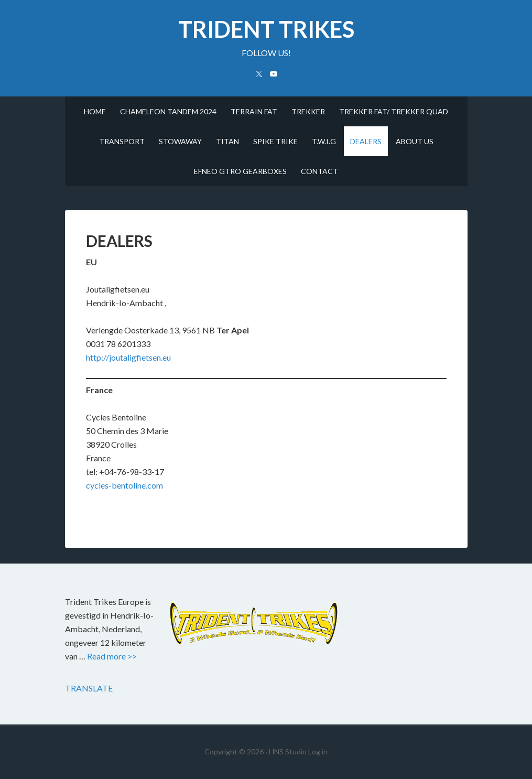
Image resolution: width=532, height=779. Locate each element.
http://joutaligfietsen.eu (128, 357)
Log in (318, 751)
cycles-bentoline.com (124, 485)
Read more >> (112, 656)
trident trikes (266, 29)
